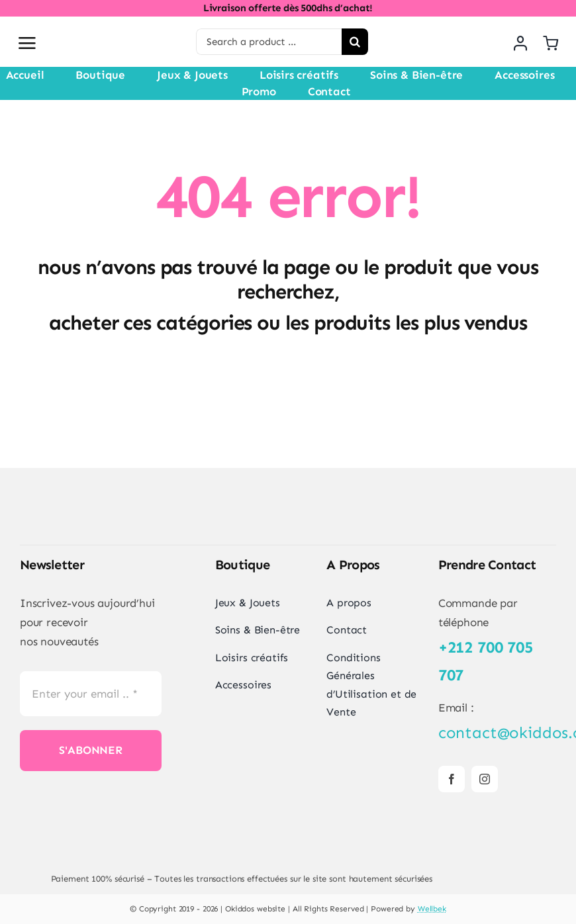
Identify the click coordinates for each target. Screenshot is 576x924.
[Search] (355, 42)
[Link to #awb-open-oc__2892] (27, 43)
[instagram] (485, 779)
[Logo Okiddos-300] (116, 22)
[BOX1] (242, 818)
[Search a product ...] (269, 42)
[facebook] (452, 779)
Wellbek (432, 909)
